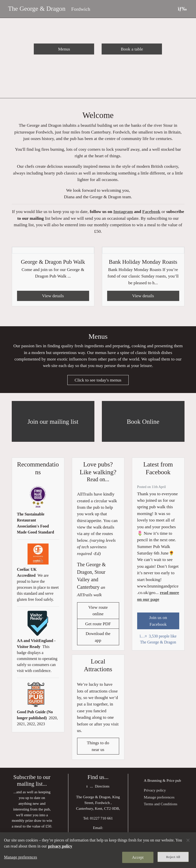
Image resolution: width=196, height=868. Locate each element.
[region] (98, 850)
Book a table (132, 49)
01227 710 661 (102, 818)
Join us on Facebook (158, 621)
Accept (138, 857)
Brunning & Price (161, 781)
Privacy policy (155, 790)
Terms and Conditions (161, 804)
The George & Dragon (37, 9)
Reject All (173, 857)
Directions (98, 787)
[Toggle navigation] (182, 9)
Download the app (98, 637)
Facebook (151, 212)
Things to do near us (98, 746)
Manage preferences (159, 797)
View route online (98, 611)
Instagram (123, 212)
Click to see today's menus (98, 380)
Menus (64, 49)
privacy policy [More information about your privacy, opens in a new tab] (60, 846)
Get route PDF (98, 624)
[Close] (188, 840)
